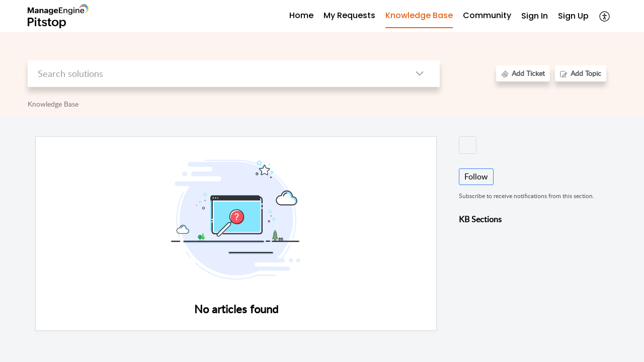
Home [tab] (301, 15)
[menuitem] (535, 16)
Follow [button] (476, 176)
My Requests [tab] (349, 15)
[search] (214, 74)
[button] (605, 16)
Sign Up (573, 16)
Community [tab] (487, 15)
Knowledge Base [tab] (419, 15)
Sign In (535, 16)
